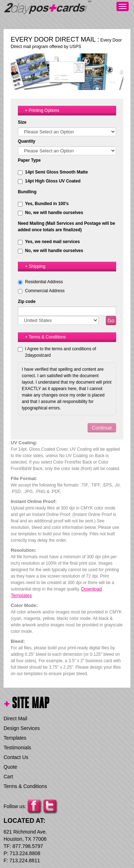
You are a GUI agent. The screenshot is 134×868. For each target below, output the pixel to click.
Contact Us (16, 757)
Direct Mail (15, 718)
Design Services (22, 728)
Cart (8, 777)
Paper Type (29, 160)
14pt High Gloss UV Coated (49, 181)
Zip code (27, 302)
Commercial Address (45, 291)
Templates (15, 738)
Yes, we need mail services (49, 242)
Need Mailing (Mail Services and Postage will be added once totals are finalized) (66, 227)
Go (111, 321)
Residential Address (44, 282)
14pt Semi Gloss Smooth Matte (53, 172)
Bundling (27, 192)
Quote (10, 767)
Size (22, 122)
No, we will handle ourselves (51, 213)
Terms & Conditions (25, 786)
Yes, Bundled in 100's (43, 204)
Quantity (27, 141)
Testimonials (17, 748)
